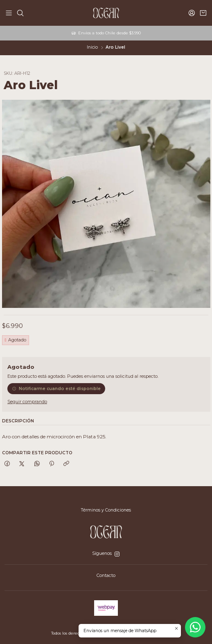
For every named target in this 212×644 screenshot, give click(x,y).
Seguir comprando (27, 402)
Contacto (106, 576)
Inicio (92, 47)
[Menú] (9, 13)
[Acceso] (192, 13)
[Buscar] (20, 13)
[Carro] (203, 13)
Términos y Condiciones (106, 510)
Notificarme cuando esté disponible (56, 389)
